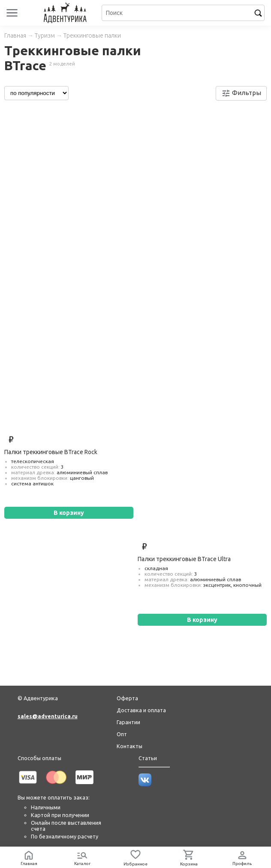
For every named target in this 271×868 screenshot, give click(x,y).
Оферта (127, 698)
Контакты (129, 746)
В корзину (69, 513)
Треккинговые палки (92, 36)
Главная (15, 36)
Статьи (148, 758)
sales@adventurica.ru (48, 716)
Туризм (45, 36)
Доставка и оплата (141, 710)
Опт (122, 734)
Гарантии (128, 722)
